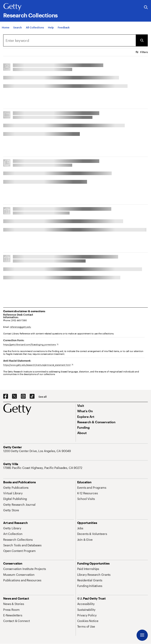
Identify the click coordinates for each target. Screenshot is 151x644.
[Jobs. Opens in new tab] (80, 528)
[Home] (6, 27)
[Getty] (12, 7)
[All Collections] (35, 27)
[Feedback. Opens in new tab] (64, 27)
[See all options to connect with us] (43, 397)
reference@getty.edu (20, 327)
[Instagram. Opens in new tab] (23, 396)
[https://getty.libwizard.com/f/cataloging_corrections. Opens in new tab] (31, 345)
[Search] (17, 27)
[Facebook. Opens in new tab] (6, 396)
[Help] (51, 27)
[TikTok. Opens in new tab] (32, 396)
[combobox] (69, 40)
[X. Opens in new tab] (14, 396)
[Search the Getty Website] (146, 8)
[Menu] (142, 635)
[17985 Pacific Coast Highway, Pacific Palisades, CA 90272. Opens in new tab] (43, 468)
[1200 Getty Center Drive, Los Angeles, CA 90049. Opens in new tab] (37, 451)
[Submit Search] (142, 40)
